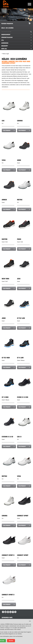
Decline (11, 641)
